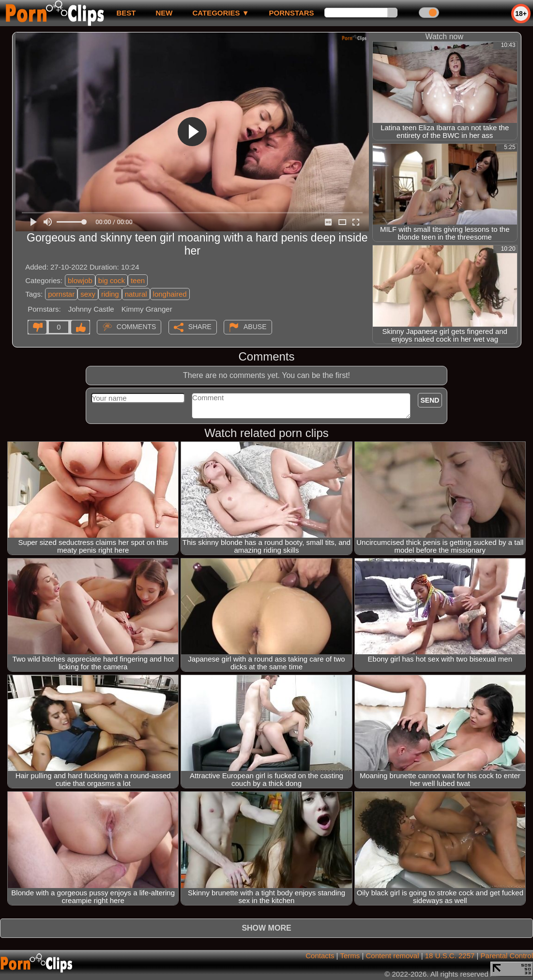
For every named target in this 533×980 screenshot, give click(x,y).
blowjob (80, 280)
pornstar (61, 294)
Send (430, 400)
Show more (266, 928)
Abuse (255, 327)
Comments (137, 327)
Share (200, 327)
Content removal (392, 956)
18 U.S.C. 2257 (450, 956)
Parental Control (507, 956)
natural (136, 294)
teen (138, 280)
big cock (112, 280)
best (126, 13)
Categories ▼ (221, 13)
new (164, 13)
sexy (88, 294)
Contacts (320, 956)
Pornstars (292, 13)
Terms (350, 956)
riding (110, 294)
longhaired (170, 294)
